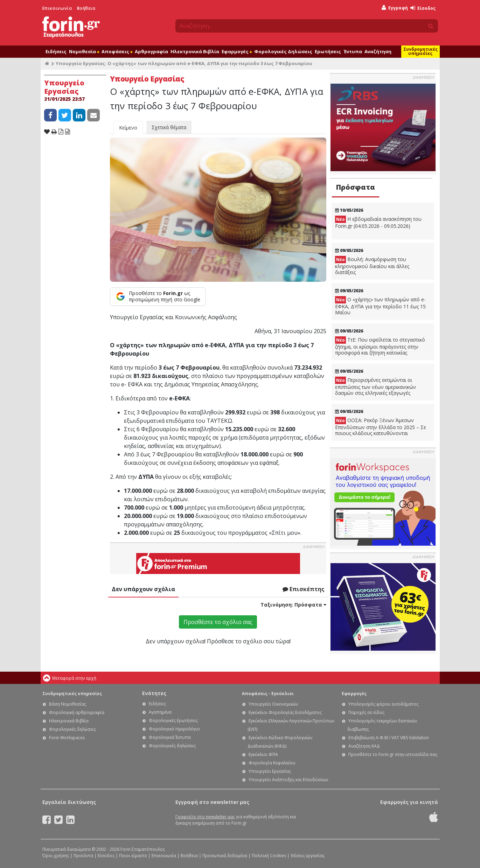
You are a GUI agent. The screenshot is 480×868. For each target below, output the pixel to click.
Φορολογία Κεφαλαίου (272, 763)
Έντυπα (353, 51)
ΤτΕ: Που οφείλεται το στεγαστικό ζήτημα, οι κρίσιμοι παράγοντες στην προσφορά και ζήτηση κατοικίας (380, 346)
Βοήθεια (86, 8)
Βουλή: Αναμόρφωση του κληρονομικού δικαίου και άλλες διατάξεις (372, 266)
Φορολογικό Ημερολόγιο (174, 729)
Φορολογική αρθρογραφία (77, 712)
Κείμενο (128, 128)
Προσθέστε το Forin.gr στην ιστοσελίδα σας (393, 754)
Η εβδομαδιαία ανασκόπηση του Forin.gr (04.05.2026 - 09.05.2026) (378, 222)
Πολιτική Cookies (269, 856)
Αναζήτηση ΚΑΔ (364, 746)
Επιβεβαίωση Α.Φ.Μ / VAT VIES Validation (389, 738)
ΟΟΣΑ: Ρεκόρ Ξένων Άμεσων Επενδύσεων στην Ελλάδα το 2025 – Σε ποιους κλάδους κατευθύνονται (381, 427)
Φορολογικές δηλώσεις (72, 729)
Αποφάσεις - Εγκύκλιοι (268, 694)
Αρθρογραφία (151, 51)
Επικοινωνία (57, 8)
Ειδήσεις (56, 51)
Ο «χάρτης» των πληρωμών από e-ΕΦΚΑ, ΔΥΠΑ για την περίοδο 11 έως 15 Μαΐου (380, 306)
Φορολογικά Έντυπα (170, 737)
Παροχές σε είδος (366, 712)
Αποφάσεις (117, 51)
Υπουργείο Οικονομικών (273, 704)
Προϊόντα (83, 856)
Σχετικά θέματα (169, 127)
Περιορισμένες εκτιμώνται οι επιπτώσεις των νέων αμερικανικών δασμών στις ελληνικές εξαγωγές (375, 386)
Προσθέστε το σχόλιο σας (218, 622)
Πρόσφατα (355, 187)
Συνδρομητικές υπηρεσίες (420, 51)
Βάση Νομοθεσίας (68, 704)
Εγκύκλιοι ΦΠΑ (263, 754)
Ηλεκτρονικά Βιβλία (195, 51)
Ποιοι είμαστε (133, 856)
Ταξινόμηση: (293, 605)
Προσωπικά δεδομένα (225, 856)
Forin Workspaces (67, 738)
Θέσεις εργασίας (308, 856)
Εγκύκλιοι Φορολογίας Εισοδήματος (285, 712)
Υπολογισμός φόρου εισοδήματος (383, 704)
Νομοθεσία (84, 51)
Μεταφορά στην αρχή (74, 678)
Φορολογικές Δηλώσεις (283, 51)
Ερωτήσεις (328, 51)
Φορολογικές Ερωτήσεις (173, 720)
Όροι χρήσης (56, 856)
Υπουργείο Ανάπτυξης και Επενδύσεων (288, 780)
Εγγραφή (395, 8)
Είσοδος (423, 8)
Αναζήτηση (378, 51)
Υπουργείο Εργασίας (270, 771)
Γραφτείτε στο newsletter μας (205, 817)
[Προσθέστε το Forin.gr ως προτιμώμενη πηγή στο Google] (158, 296)
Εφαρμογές (237, 51)
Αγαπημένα (160, 712)
